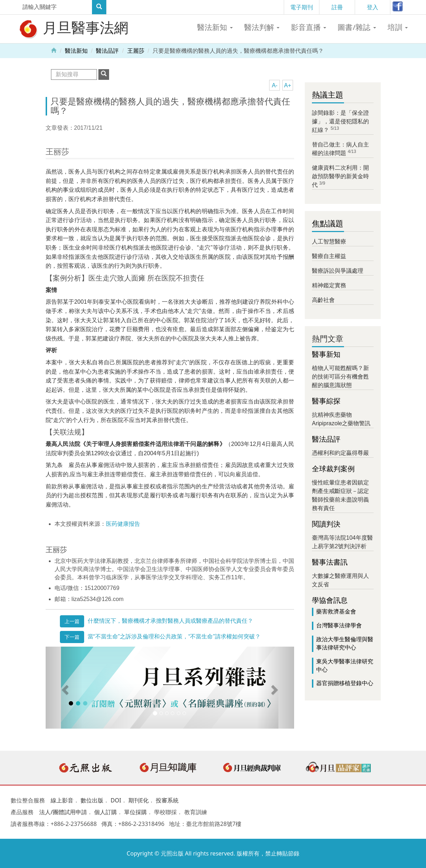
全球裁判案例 (333, 469)
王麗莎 (136, 51)
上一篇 (72, 621)
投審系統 (167, 800)
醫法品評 (107, 51)
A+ (288, 85)
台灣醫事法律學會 (339, 625)
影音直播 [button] (309, 27)
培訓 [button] (398, 27)
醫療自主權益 (329, 256)
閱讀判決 (326, 524)
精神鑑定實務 (329, 285)
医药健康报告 (123, 524)
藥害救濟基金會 (336, 612)
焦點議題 (328, 224)
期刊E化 (138, 800)
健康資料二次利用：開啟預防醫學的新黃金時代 (340, 176)
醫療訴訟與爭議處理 (338, 271)
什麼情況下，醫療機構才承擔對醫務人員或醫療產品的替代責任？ (170, 621)
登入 (373, 7)
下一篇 (72, 637)
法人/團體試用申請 (63, 812)
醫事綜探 (326, 401)
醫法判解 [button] (262, 27)
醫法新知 (76, 51)
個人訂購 (106, 812)
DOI (116, 800)
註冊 (337, 7)
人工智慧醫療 (329, 242)
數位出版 (92, 800)
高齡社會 (323, 300)
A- (274, 85)
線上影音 (62, 800)
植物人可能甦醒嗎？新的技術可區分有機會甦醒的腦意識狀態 (340, 377)
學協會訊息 (330, 600)
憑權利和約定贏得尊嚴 (340, 453)
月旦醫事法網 (73, 29)
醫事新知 (326, 354)
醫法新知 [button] (215, 27)
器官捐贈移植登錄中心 (345, 683)
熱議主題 (328, 95)
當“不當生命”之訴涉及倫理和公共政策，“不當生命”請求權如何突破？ (174, 636)
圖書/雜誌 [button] (357, 27)
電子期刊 (302, 7)
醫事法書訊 (330, 562)
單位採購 (135, 812)
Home (54, 50)
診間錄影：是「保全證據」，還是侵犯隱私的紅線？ (340, 121)
